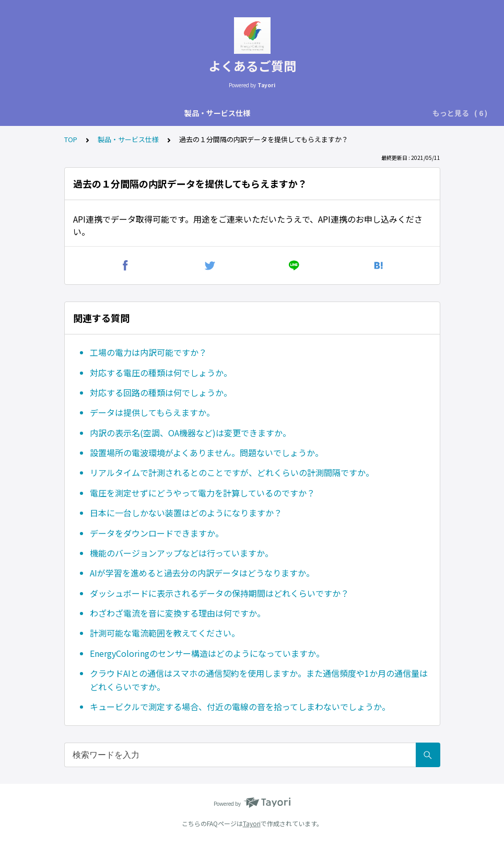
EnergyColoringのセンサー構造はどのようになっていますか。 (207, 653)
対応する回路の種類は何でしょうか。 (161, 392)
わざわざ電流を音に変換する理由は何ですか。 (178, 613)
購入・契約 (360, 113)
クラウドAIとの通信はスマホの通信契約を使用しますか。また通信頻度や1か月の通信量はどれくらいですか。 (259, 680)
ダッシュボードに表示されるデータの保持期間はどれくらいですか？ (219, 593)
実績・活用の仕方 (298, 113)
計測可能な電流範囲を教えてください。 (165, 633)
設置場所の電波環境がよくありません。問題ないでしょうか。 (207, 453)
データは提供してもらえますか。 (152, 412)
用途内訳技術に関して (173, 113)
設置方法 (239, 113)
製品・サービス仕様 (89, 113)
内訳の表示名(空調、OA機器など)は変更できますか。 (190, 433)
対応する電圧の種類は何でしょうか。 (161, 373)
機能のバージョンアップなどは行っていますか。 (181, 553)
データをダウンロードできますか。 (157, 533)
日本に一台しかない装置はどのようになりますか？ (186, 513)
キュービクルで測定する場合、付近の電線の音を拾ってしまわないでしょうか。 (240, 707)
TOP (71, 139)
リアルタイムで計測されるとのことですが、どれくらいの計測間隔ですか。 (232, 472)
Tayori (252, 823)
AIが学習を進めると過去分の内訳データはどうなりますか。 (202, 573)
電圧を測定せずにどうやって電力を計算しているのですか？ (202, 493)
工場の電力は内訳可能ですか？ (148, 352)
